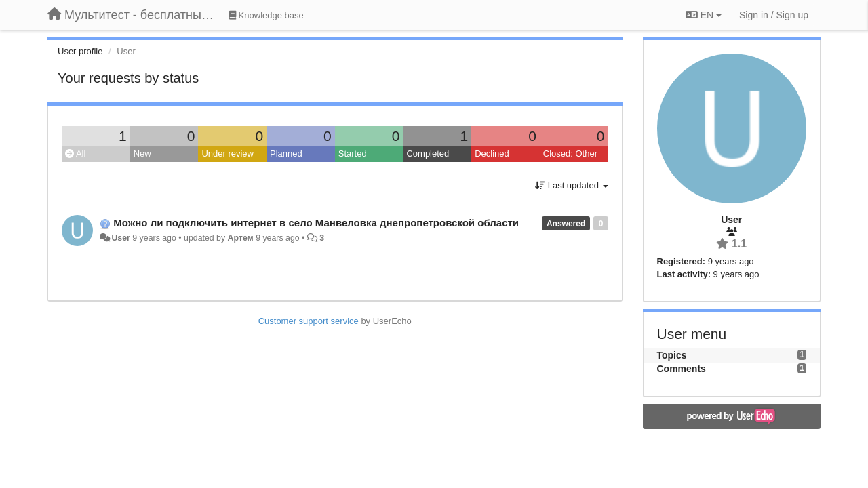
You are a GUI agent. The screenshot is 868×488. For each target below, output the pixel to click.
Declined (492, 154)
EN (704, 15)
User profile (80, 51)
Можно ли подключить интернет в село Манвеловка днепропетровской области (316, 223)
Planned (286, 154)
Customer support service (309, 321)
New (142, 154)
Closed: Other (570, 154)
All (75, 154)
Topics (672, 355)
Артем (241, 238)
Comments (682, 369)
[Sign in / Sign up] (774, 15)
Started (353, 154)
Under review (228, 154)
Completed (428, 154)
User (120, 238)
